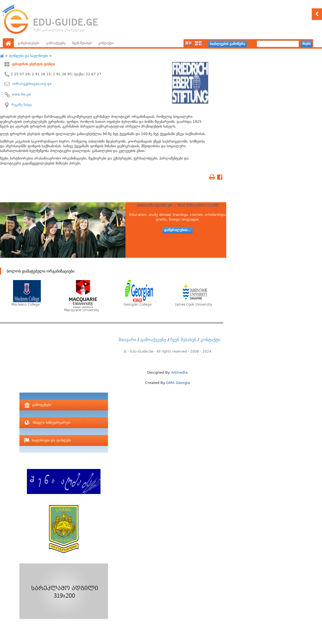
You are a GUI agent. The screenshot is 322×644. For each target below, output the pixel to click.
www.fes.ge (21, 94)
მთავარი (127, 340)
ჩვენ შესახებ (82, 43)
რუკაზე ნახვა (22, 105)
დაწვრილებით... (178, 230)
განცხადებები (29, 43)
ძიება (306, 44)
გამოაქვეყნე (56, 43)
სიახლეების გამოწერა (227, 44)
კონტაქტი (106, 43)
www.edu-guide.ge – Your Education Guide (178, 205)
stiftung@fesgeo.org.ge (31, 84)
